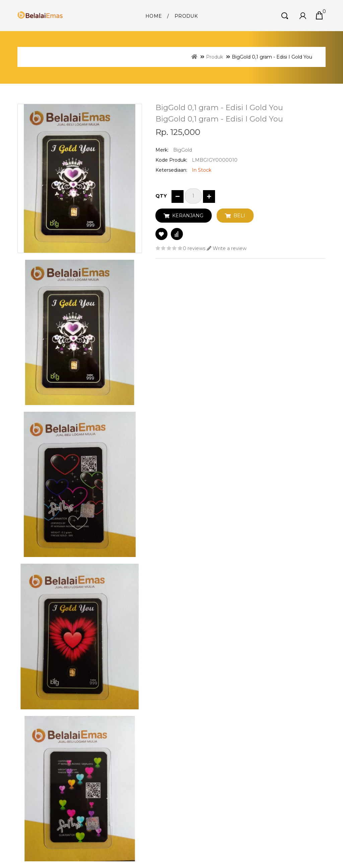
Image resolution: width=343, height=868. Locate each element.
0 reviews (194, 248)
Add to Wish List (161, 234)
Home (154, 16)
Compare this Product (177, 234)
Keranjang (188, 216)
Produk (186, 16)
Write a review (227, 248)
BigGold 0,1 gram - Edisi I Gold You (272, 57)
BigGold (183, 150)
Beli (239, 216)
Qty (161, 196)
